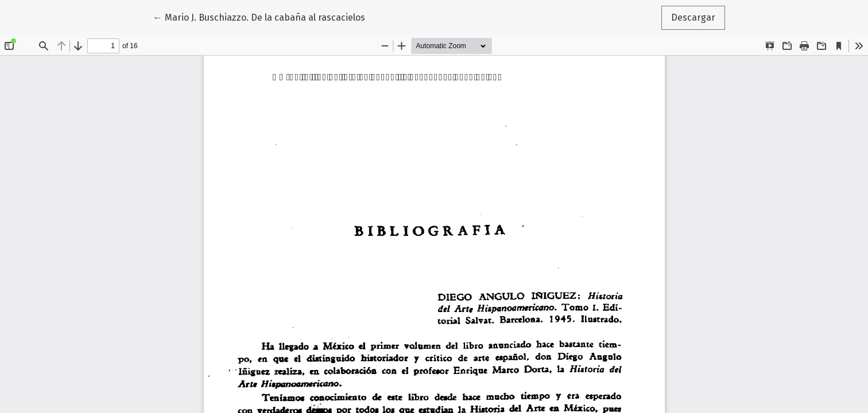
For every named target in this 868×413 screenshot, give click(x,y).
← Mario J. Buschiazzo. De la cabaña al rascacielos (259, 17)
